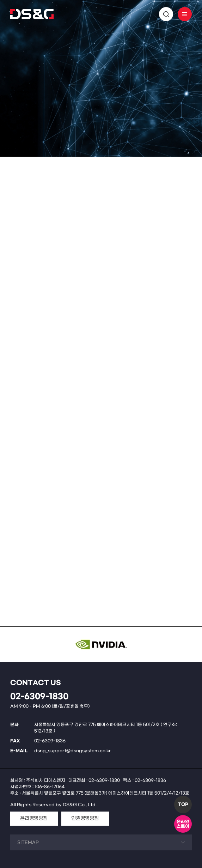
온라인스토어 (183, 824)
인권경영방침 (85, 818)
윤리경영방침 (34, 818)
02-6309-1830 (39, 697)
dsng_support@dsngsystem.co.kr (73, 751)
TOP (183, 804)
